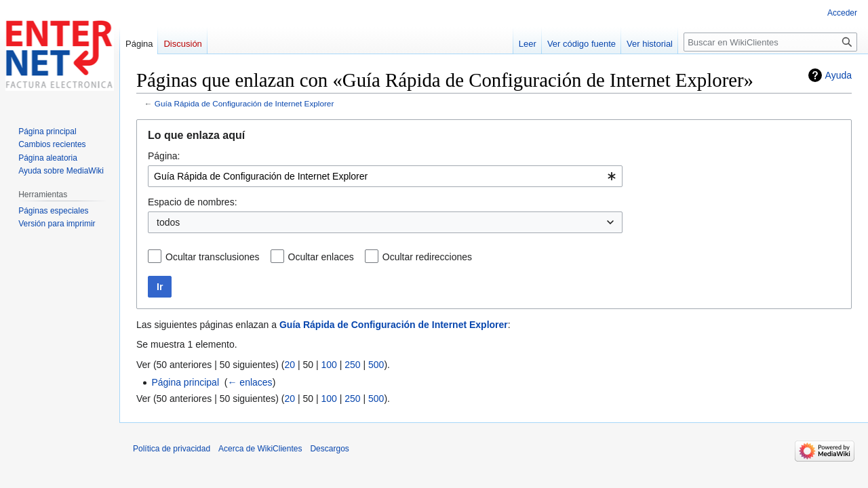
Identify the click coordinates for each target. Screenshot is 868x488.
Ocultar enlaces (321, 257)
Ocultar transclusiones (213, 257)
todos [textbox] (168, 222)
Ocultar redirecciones (427, 257)
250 (352, 365)
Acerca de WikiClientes (260, 449)
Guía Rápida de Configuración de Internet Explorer (244, 103)
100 (329, 365)
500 (376, 365)
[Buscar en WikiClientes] (770, 42)
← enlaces (250, 382)
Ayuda (839, 75)
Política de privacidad (172, 449)
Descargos (329, 449)
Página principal (185, 382)
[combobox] (385, 176)
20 (290, 365)
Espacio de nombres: (193, 202)
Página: (164, 156)
